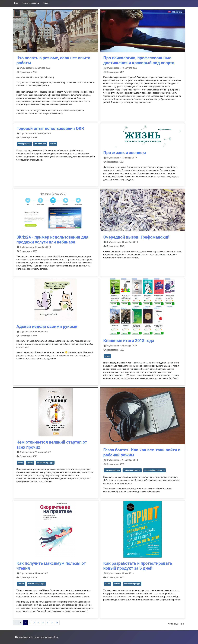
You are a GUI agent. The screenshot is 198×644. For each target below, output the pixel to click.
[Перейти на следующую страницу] (52, 623)
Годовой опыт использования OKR (50, 128)
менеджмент (40, 144)
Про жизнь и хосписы (125, 153)
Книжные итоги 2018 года (129, 341)
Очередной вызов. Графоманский (136, 237)
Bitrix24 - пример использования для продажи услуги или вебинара (52, 240)
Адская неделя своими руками (47, 326)
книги (107, 356)
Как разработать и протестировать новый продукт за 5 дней (138, 566)
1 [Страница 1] (25, 623)
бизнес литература (45, 463)
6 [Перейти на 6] (47, 623)
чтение (30, 463)
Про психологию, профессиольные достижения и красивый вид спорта (139, 60)
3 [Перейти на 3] (34, 623)
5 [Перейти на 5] (43, 623)
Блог (16, 3)
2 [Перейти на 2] (30, 623)
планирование (24, 144)
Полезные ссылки (31, 3)
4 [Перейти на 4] (39, 623)
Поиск (46, 3)
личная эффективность (154, 470)
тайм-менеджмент (132, 470)
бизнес (53, 144)
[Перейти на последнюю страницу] (57, 623)
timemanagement (112, 470)
